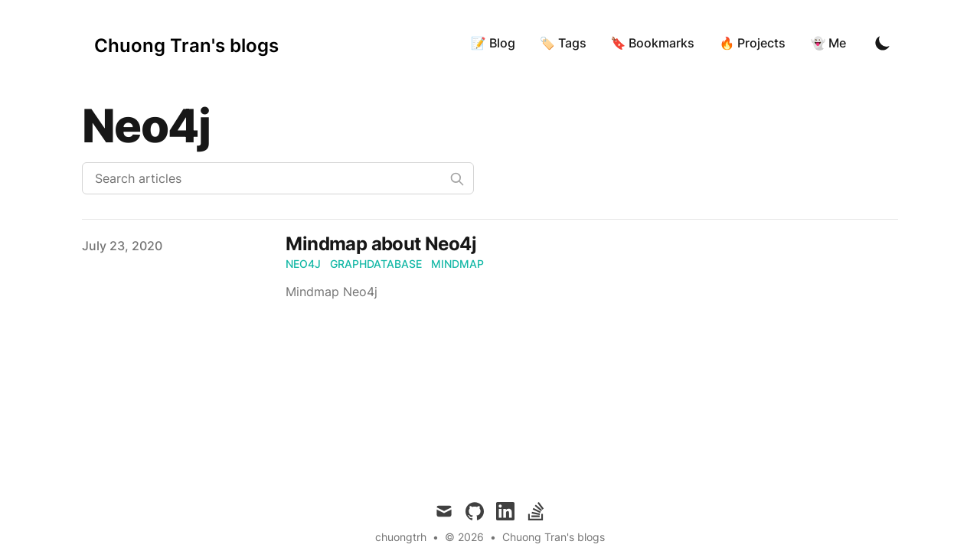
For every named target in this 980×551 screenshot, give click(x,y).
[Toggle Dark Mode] (883, 43)
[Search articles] (278, 178)
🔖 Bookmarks (653, 43)
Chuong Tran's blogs (554, 537)
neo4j (303, 264)
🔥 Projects (752, 43)
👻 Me (828, 43)
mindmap (457, 264)
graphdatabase (376, 264)
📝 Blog (493, 43)
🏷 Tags (563, 43)
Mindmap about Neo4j (381, 244)
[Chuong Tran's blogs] (186, 43)
